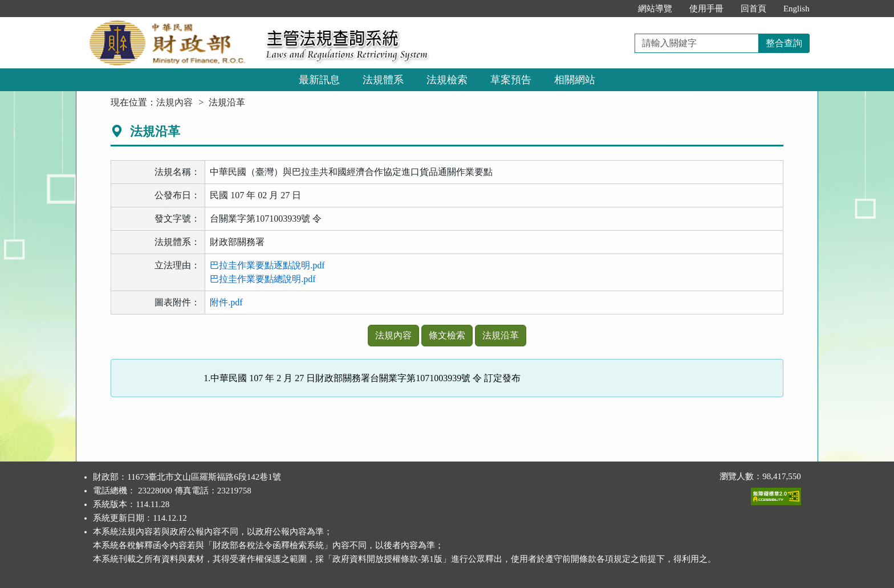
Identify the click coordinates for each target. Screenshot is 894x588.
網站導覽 (655, 9)
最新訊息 (319, 80)
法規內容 (174, 102)
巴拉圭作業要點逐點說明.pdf (267, 265)
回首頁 (753, 9)
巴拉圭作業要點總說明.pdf (263, 279)
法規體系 (383, 80)
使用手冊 (706, 9)
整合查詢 (784, 43)
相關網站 (575, 80)
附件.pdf (226, 302)
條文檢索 (447, 335)
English (797, 9)
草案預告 (511, 80)
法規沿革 (501, 335)
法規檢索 (447, 80)
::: (617, 9)
